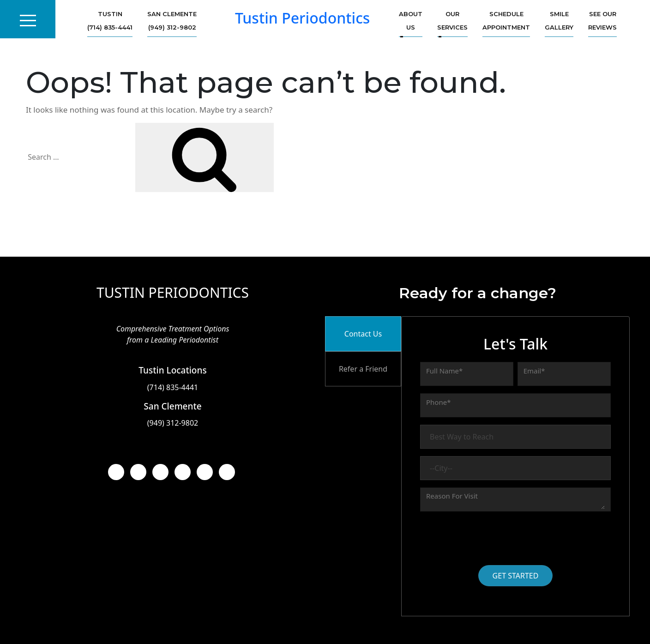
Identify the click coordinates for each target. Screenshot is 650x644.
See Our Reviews (602, 21)
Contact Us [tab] (363, 334)
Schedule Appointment (506, 21)
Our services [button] (452, 21)
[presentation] (490, 537)
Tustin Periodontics (303, 18)
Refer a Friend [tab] (363, 369)
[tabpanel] (515, 466)
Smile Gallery (559, 21)
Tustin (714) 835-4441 (110, 21)
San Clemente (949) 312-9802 (172, 21)
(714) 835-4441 (173, 387)
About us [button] (411, 21)
